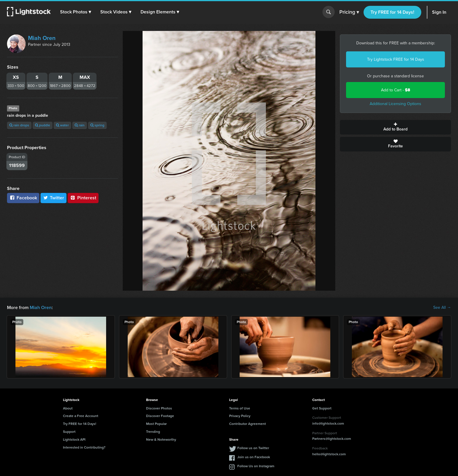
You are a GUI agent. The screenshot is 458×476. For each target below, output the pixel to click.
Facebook (23, 198)
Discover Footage (160, 416)
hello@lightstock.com (329, 454)
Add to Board (395, 127)
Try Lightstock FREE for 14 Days (396, 59)
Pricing (349, 12)
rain (80, 125)
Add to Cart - (396, 90)
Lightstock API (74, 440)
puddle (43, 125)
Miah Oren (42, 38)
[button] (76, 12)
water (62, 125)
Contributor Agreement (248, 424)
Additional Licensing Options (395, 104)
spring (97, 125)
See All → (442, 308)
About (68, 408)
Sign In (439, 12)
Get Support (322, 408)
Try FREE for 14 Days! (392, 12)
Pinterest (83, 198)
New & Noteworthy (161, 440)
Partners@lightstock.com (332, 439)
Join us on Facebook (254, 457)
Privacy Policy (240, 416)
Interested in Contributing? (84, 447)
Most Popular (156, 424)
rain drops (19, 125)
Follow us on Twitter (253, 448)
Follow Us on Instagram (256, 466)
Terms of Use (240, 408)
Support (69, 432)
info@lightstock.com (328, 423)
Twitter (54, 198)
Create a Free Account (81, 416)
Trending (153, 432)
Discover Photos (159, 408)
